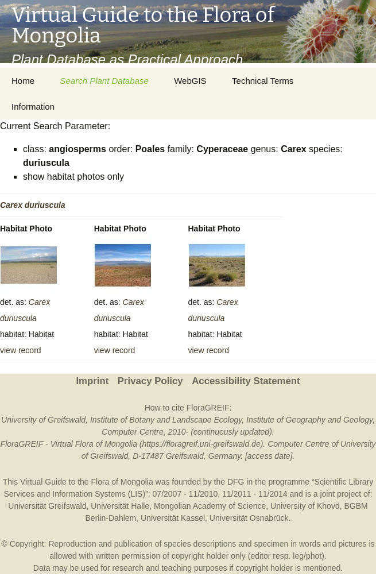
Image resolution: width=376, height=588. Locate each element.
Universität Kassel (173, 518)
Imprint (92, 381)
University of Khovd (305, 506)
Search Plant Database (104, 81)
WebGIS (190, 81)
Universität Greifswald (47, 506)
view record (21, 350)
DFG (236, 482)
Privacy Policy (150, 381)
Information (33, 107)
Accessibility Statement (246, 381)
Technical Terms (263, 81)
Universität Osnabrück (249, 518)
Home (23, 81)
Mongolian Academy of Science (210, 506)
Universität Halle (120, 506)
